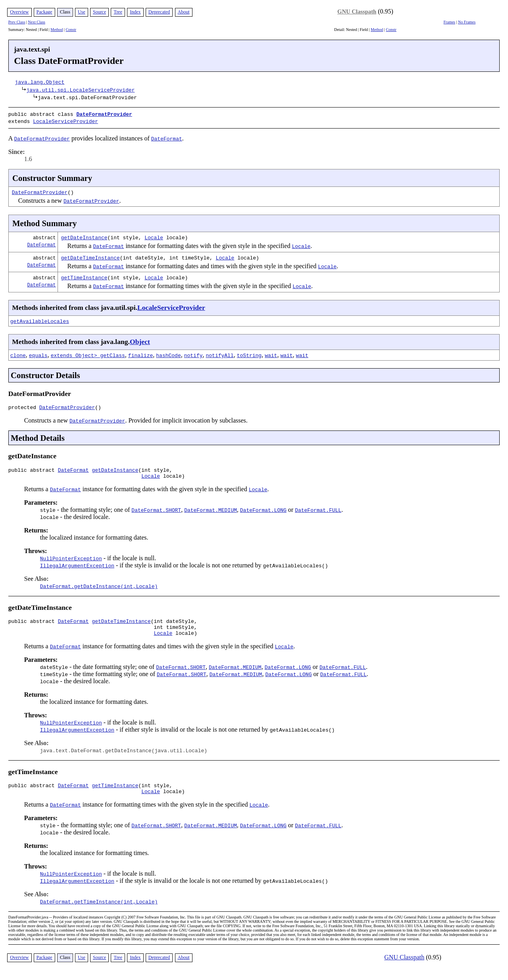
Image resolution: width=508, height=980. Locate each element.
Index (135, 12)
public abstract (33, 471)
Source (99, 12)
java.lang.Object (40, 82)
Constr (71, 30)
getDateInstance (84, 236)
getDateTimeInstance (90, 256)
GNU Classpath (357, 12)
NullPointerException (71, 560)
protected (24, 407)
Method (57, 30)
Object (140, 340)
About (184, 12)
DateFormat (42, 243)
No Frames (467, 22)
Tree (118, 12)
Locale (154, 236)
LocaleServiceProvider (65, 120)
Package (44, 12)
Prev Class (17, 22)
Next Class (37, 22)
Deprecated (159, 12)
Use (82, 12)
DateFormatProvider (104, 114)
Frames (449, 22)
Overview (19, 12)
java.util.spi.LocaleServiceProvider (80, 90)
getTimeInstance (84, 276)
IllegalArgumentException (77, 567)
